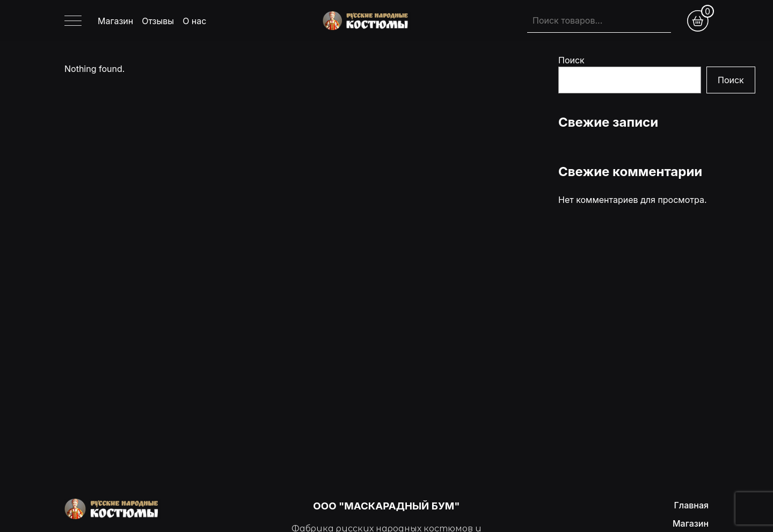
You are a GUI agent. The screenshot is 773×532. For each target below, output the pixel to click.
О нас (194, 21)
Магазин (115, 21)
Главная (691, 505)
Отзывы (158, 21)
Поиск (571, 60)
